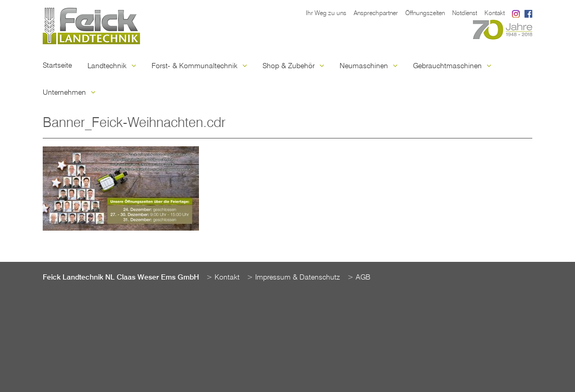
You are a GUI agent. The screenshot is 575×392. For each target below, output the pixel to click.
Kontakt (495, 14)
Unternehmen (69, 93)
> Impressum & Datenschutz (293, 277)
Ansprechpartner (376, 14)
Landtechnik (112, 66)
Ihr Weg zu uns (326, 14)
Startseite (57, 66)
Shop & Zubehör (293, 66)
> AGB (359, 277)
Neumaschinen (368, 66)
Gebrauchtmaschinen (452, 66)
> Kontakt (223, 277)
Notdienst (465, 14)
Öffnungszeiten (425, 14)
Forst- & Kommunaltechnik (199, 66)
